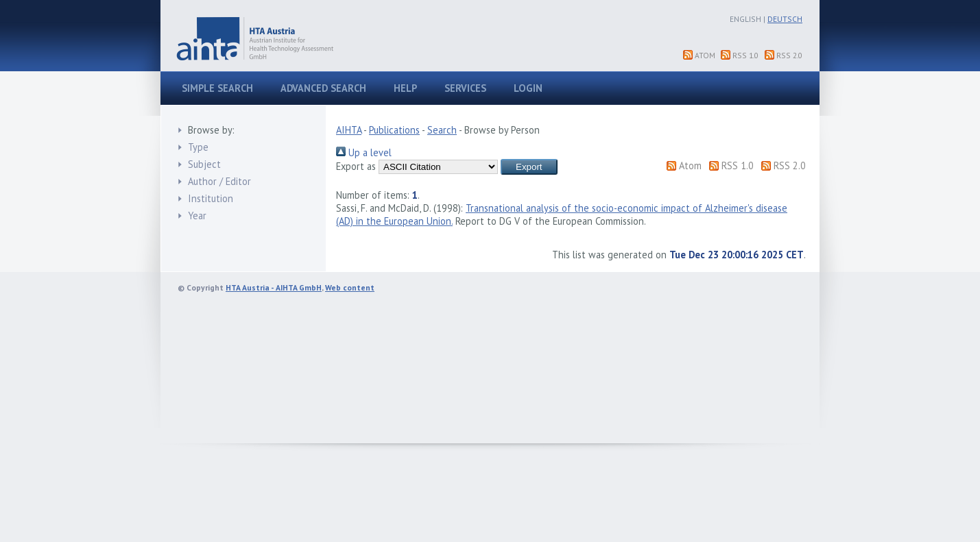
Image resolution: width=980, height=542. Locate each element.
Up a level (364, 152)
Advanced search (323, 88)
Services (465, 88)
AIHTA (349, 130)
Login (528, 88)
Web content (350, 287)
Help (405, 88)
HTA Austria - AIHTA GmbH (274, 287)
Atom (705, 55)
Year (197, 215)
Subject (204, 164)
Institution (211, 198)
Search (442, 130)
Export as (356, 166)
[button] (529, 167)
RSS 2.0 (789, 55)
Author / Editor (219, 181)
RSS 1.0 (745, 55)
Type (198, 147)
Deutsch (785, 19)
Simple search (217, 88)
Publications (394, 130)
